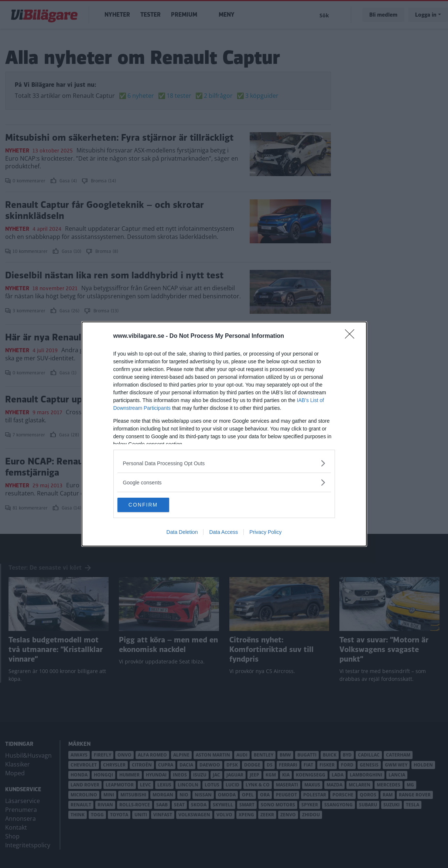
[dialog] (224, 434)
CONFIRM (152, 505)
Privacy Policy (265, 532)
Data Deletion (182, 532)
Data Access (223, 532)
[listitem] (224, 463)
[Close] (352, 336)
